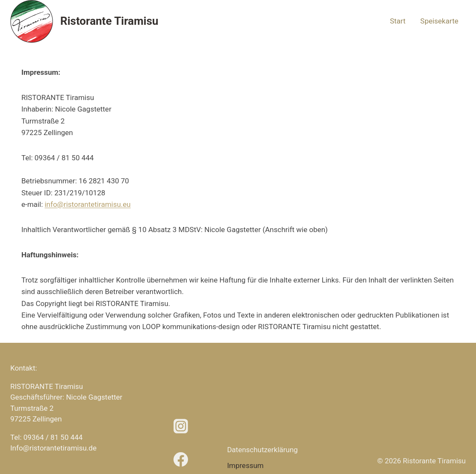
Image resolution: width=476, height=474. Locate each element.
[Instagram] (181, 426)
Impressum (245, 465)
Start (398, 21)
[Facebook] (181, 459)
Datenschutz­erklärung (262, 450)
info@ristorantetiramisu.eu (87, 204)
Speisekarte (439, 21)
